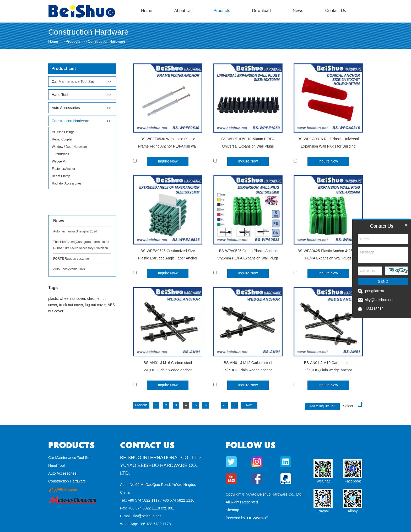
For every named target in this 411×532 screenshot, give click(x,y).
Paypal (323, 511)
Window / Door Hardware (69, 147)
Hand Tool (60, 95)
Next (249, 405)
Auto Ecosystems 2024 (69, 269)
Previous (141, 405)
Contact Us (336, 11)
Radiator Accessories (67, 183)
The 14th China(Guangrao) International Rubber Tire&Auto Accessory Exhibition (81, 245)
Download (261, 11)
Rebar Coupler (62, 139)
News (298, 11)
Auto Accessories (66, 108)
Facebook (353, 481)
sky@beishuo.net (147, 516)
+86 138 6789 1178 (155, 524)
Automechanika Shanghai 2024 (75, 231)
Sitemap (232, 510)
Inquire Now (168, 161)
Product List (64, 69)
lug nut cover (95, 305)
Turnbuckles (60, 154)
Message (383, 255)
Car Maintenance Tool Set (73, 82)
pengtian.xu (375, 291)
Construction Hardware (107, 41)
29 (225, 405)
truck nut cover (71, 305)
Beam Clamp (61, 176)
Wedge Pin (60, 161)
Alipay (353, 511)
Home (147, 11)
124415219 (374, 309)
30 (234, 405)
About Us (183, 11)
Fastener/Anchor (64, 169)
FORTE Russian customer (72, 259)
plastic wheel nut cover (67, 298)
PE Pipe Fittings (63, 132)
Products (222, 11)
